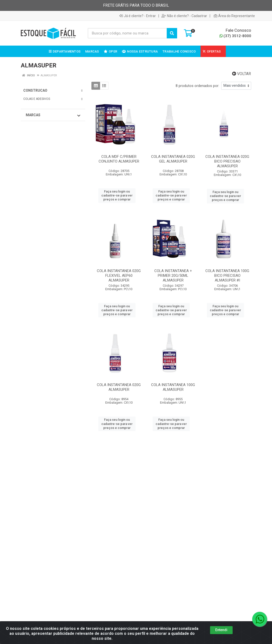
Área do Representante (234, 16)
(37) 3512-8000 (235, 36)
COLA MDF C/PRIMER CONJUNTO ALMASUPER (119, 159)
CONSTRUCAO (35, 90)
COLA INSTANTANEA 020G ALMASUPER (119, 387)
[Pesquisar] (172, 33)
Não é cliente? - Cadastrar (184, 16)
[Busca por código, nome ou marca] (127, 33)
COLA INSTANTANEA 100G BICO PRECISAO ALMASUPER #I (227, 276)
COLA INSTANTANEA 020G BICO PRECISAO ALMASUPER (227, 161)
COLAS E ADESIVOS (37, 99)
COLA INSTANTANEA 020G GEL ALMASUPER (173, 159)
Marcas (53, 115)
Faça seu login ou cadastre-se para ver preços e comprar (117, 196)
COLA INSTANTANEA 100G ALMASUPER (173, 387)
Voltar (242, 74)
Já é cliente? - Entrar (138, 16)
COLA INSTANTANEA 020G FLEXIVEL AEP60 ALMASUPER (119, 276)
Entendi (221, 630)
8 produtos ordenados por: (197, 86)
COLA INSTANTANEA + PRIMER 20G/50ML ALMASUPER (173, 276)
